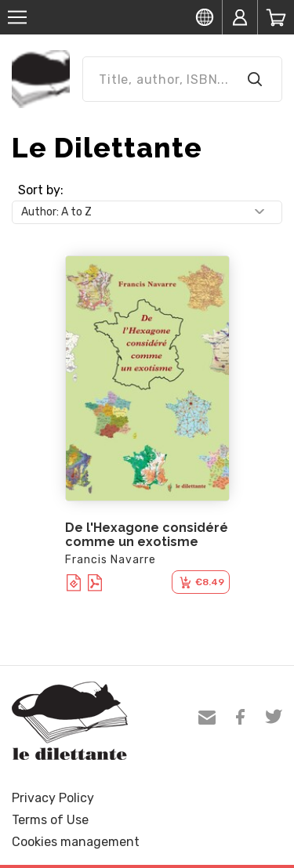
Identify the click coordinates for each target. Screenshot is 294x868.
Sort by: (41, 190)
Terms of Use (50, 820)
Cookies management (76, 842)
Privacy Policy (53, 798)
